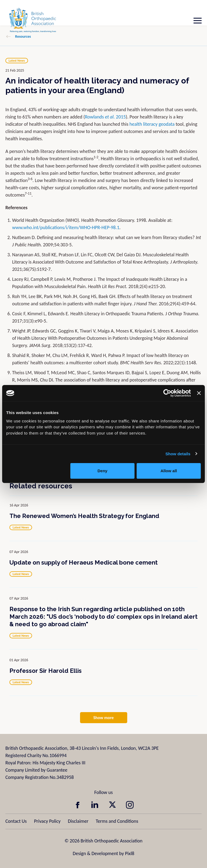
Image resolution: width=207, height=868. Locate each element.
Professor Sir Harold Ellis (46, 671)
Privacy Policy (47, 821)
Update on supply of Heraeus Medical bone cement (84, 562)
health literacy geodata (152, 124)
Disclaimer (78, 821)
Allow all (169, 471)
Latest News (17, 61)
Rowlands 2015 (105, 117)
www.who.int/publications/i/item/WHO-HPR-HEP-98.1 (66, 227)
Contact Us (16, 821)
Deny (103, 471)
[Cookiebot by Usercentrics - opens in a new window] (167, 393)
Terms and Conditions (117, 821)
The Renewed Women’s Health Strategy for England (84, 516)
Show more (103, 718)
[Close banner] (199, 393)
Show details (178, 454)
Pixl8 (130, 853)
